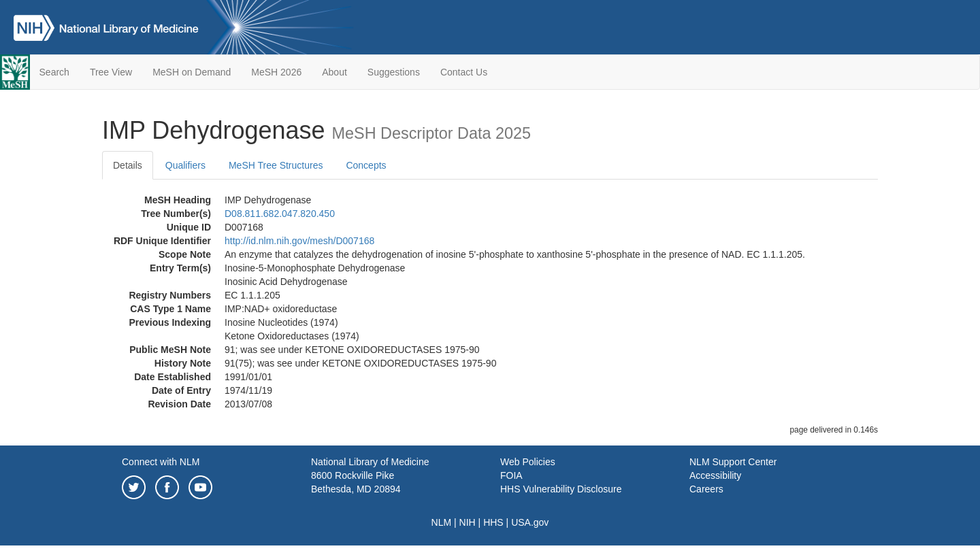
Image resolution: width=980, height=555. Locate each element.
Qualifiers (185, 165)
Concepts (366, 165)
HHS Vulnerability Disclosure (561, 489)
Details (128, 165)
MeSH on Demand (192, 72)
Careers (706, 489)
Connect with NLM (161, 462)
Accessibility (715, 475)
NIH (468, 522)
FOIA (511, 475)
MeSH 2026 (276, 72)
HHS (493, 522)
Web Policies (528, 462)
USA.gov (530, 522)
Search (54, 72)
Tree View (111, 72)
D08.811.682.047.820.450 (280, 214)
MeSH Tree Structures (276, 165)
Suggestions (394, 72)
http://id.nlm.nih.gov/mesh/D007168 (299, 241)
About (334, 72)
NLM (442, 522)
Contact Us (464, 72)
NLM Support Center (733, 462)
